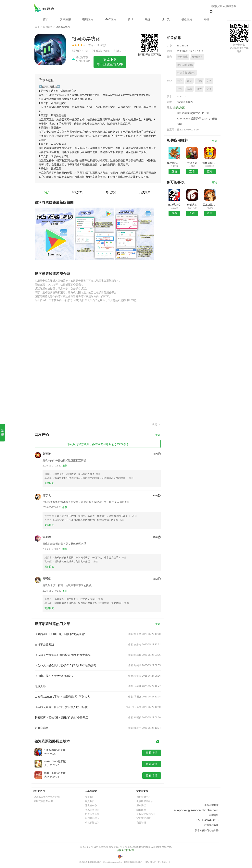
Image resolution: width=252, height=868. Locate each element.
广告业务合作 (92, 814)
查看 (174, 171)
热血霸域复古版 (210, 163)
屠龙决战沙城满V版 (210, 205)
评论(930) (77, 192)
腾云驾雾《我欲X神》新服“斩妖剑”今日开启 (61, 717)
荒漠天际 (192, 163)
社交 (180, 89)
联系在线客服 (211, 825)
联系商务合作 (92, 810)
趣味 (190, 81)
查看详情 (152, 753)
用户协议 (141, 805)
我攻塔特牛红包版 (174, 163)
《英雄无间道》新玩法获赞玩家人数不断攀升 (62, 707)
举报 (2, 433)
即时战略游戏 (185, 65)
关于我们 (90, 797)
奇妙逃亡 (192, 205)
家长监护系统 (144, 818)
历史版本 (145, 192)
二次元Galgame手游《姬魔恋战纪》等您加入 (62, 697)
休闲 (180, 81)
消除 (199, 81)
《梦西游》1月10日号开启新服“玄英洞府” (60, 634)
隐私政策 (180, 108)
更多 (158, 435)
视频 (190, 89)
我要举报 (141, 823)
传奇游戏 (183, 57)
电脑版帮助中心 (145, 801)
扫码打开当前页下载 (149, 55)
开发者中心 (91, 805)
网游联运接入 (92, 818)
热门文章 (111, 192)
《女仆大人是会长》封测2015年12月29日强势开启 (66, 665)
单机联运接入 (92, 823)
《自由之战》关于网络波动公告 (54, 676)
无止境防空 (174, 205)
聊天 (199, 89)
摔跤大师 (40, 686)
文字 (209, 81)
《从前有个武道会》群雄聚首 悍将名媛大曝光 (63, 655)
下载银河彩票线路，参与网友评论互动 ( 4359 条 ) (98, 444)
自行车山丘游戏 (44, 645)
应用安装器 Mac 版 (44, 801)
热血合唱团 (42, 728)
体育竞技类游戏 (186, 73)
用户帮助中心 (144, 797)
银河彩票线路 (44, 8)
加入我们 (90, 801)
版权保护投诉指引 (146, 814)
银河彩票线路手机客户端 (47, 797)
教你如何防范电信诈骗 (207, 830)
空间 (209, 89)
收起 (156, 424)
